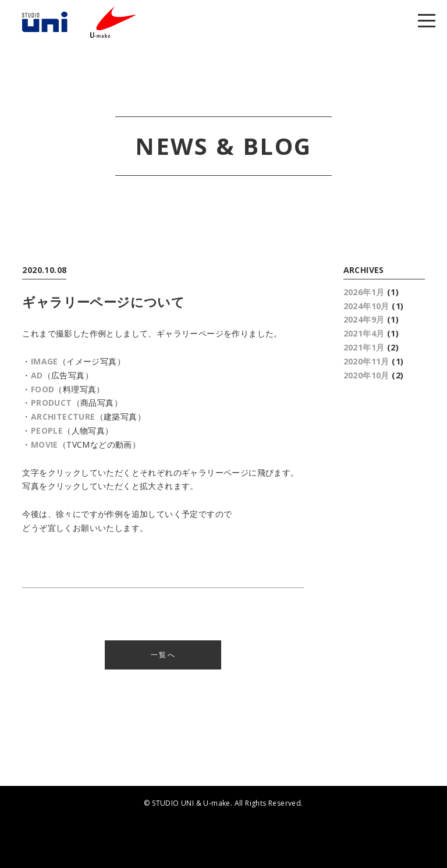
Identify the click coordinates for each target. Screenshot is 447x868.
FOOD (43, 389)
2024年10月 (366, 306)
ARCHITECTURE (63, 417)
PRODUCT (52, 403)
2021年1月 (364, 347)
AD (37, 375)
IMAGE (45, 361)
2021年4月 (364, 333)
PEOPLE (47, 431)
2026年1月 (364, 292)
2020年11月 (366, 361)
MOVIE (45, 444)
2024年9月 (364, 319)
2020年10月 (366, 375)
